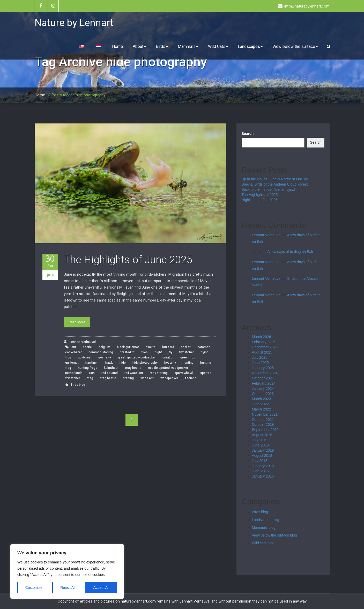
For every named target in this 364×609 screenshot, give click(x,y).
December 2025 (265, 347)
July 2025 (260, 357)
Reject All (68, 588)
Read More (77, 322)
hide (123, 363)
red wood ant (134, 373)
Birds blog (78, 385)
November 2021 (265, 414)
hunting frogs (88, 368)
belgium (104, 347)
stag (90, 378)
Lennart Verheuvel (80, 342)
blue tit (151, 347)
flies (144, 352)
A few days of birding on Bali (290, 252)
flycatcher (186, 352)
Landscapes (250, 46)
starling (128, 378)
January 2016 (263, 476)
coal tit (186, 347)
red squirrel (110, 373)
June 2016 (260, 471)
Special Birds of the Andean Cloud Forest (275, 184)
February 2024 (264, 383)
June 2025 (260, 363)
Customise (34, 588)
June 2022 (260, 404)
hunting (188, 363)
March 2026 (262, 337)
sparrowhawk (184, 373)
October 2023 (263, 394)
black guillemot (128, 347)
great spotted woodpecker (137, 357)
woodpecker (169, 378)
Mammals (188, 46)
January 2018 (263, 466)
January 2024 (263, 388)
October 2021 (263, 420)
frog (68, 357)
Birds (162, 46)
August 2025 (262, 352)
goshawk (105, 357)
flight (158, 352)
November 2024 (265, 373)
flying (205, 352)
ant (74, 347)
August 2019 (262, 435)
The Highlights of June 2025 (128, 260)
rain (92, 373)
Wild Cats (218, 46)
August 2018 (262, 456)
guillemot (72, 363)
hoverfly (170, 363)
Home (117, 46)
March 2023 (262, 399)
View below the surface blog (274, 535)
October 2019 (263, 424)
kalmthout (111, 368)
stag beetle (108, 378)
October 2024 (263, 378)
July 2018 (260, 461)
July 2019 (260, 440)
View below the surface (295, 46)
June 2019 (260, 445)
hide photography (145, 363)
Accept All (101, 588)
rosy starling (159, 373)
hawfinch (92, 363)
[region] (67, 571)
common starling (101, 352)
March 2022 (262, 409)
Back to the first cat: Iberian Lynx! (268, 189)
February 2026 (264, 342)
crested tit (127, 352)
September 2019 (265, 430)
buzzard (168, 347)
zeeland (191, 378)
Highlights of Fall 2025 (260, 200)
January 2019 (263, 450)
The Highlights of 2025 (260, 195)
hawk (109, 363)
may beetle (133, 368)
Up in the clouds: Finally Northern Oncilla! (275, 179)
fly (170, 352)
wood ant (147, 378)
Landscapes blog (266, 520)
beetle (87, 347)
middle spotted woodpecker (168, 368)
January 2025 (263, 368)
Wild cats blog (263, 543)
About (139, 46)
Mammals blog (264, 527)
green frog (188, 357)
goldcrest (85, 357)
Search (248, 134)
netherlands (74, 373)
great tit (168, 357)
